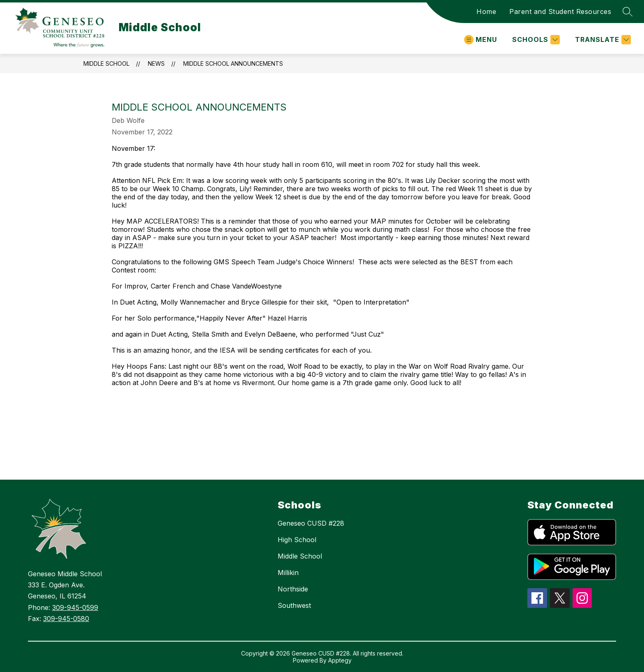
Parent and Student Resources (560, 12)
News (156, 64)
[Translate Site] (602, 40)
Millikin (288, 573)
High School (297, 540)
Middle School (106, 64)
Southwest (294, 605)
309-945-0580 (66, 619)
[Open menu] (481, 40)
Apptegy (340, 660)
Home (486, 12)
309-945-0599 (75, 607)
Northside (293, 589)
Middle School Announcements (233, 64)
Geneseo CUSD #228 (311, 523)
